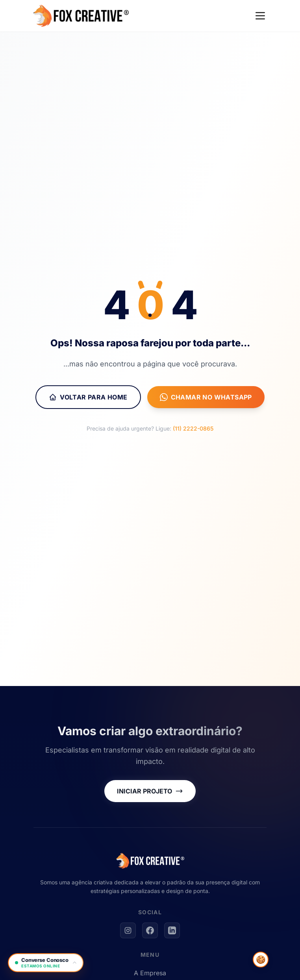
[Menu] (260, 16)
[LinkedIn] (172, 930)
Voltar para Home (88, 397)
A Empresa (150, 973)
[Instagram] (128, 930)
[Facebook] (150, 930)
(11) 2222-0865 (193, 428)
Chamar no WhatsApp (206, 397)
